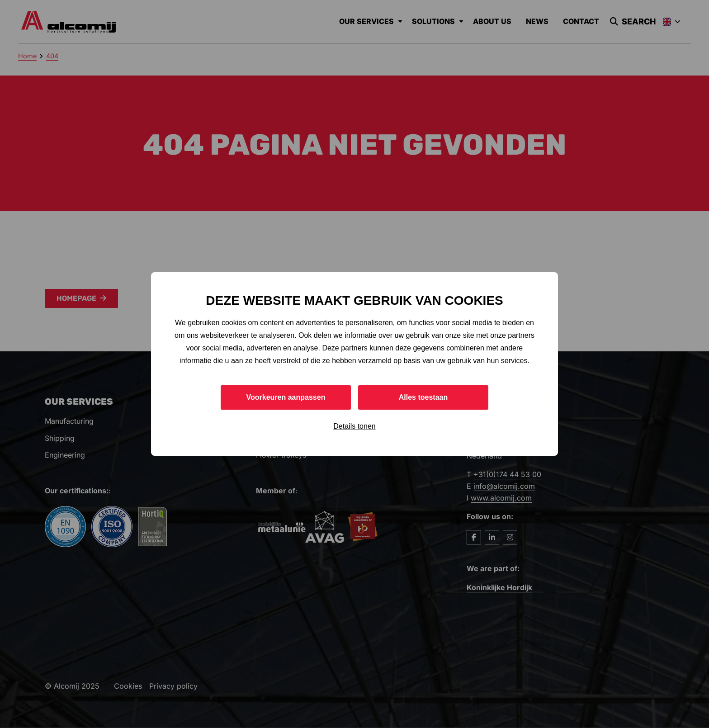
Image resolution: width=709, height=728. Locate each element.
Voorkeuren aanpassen (286, 397)
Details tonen (354, 426)
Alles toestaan (423, 397)
